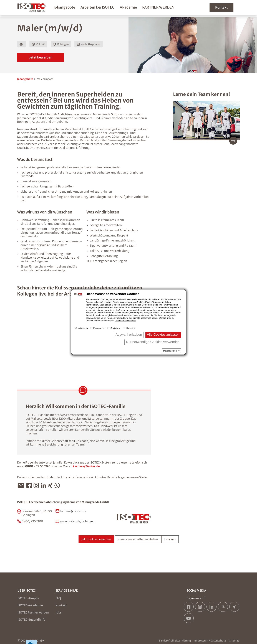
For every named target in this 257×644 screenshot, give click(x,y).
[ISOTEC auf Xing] (234, 607)
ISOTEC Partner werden (33, 612)
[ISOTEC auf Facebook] (189, 607)
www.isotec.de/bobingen (77, 521)
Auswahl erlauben (129, 334)
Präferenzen (99, 328)
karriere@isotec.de (86, 466)
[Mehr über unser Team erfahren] (206, 123)
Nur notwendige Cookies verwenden (153, 342)
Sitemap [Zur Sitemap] (234, 641)
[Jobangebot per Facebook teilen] (30, 485)
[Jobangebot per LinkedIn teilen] (44, 485)
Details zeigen (170, 351)
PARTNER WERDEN (165, 8)
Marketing (131, 328)
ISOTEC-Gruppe (28, 598)
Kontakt (228, 8)
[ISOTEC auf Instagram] (200, 607)
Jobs (59, 612)
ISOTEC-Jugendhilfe (31, 620)
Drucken (170, 539)
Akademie (135, 8)
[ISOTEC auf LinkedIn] (211, 607)
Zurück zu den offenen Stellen (138, 539)
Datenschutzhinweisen (125, 321)
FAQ (58, 598)
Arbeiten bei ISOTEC (104, 8)
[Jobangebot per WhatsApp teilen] (58, 485)
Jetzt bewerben (41, 57)
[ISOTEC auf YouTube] (189, 618)
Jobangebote (71, 8)
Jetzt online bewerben (96, 539)
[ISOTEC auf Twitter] (223, 607)
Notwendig (83, 328)
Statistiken (115, 328)
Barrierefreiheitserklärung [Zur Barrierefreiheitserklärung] (175, 641)
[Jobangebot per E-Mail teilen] (22, 485)
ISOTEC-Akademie (30, 605)
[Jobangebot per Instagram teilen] (37, 485)
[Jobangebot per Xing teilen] (51, 485)
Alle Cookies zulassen (163, 334)
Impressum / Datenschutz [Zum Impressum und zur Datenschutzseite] (210, 641)
